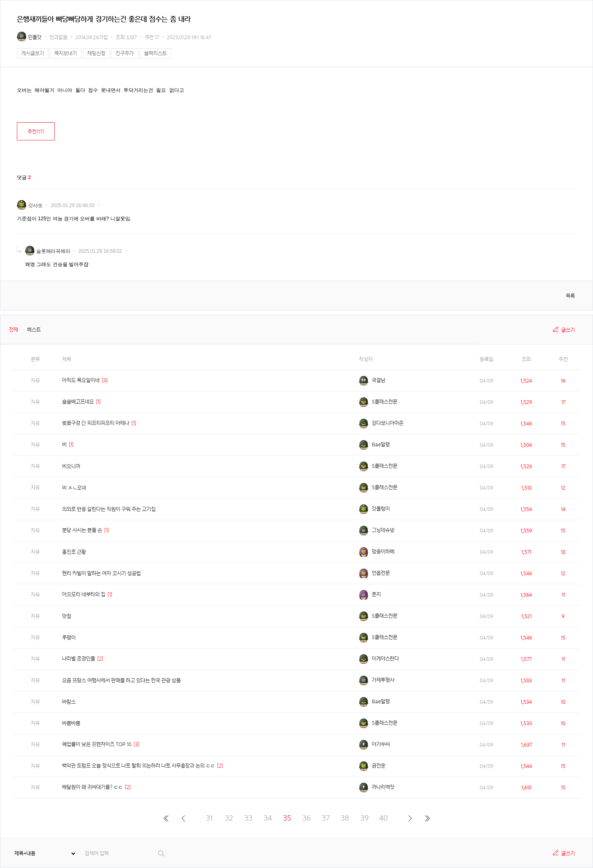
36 (306, 818)
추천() (36, 132)
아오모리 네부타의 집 (84, 594)
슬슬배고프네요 (78, 402)
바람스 (69, 702)
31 (209, 818)
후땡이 (69, 638)
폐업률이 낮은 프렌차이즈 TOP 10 (97, 744)
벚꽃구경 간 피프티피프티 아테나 (96, 423)
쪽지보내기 (66, 53)
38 (345, 818)
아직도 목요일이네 (81, 380)
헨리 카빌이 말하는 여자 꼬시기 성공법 (102, 573)
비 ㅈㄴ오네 (74, 488)
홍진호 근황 (74, 552)
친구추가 (125, 53)
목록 (570, 296)
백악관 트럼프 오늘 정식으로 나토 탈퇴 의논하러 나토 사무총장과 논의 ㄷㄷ (139, 766)
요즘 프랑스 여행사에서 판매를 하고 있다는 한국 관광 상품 (121, 680)
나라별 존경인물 (79, 659)
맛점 (67, 616)
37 (326, 818)
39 (364, 818)
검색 (162, 853)
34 (268, 818)
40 (384, 818)
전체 (14, 330)
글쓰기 (568, 330)
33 (248, 818)
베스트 (34, 330)
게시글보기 (33, 53)
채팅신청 (96, 53)
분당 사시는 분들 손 (82, 530)
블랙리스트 (155, 53)
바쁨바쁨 (71, 723)
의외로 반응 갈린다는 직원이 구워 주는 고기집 (109, 509)
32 (229, 818)
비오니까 (71, 466)
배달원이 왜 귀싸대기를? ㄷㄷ (92, 787)
